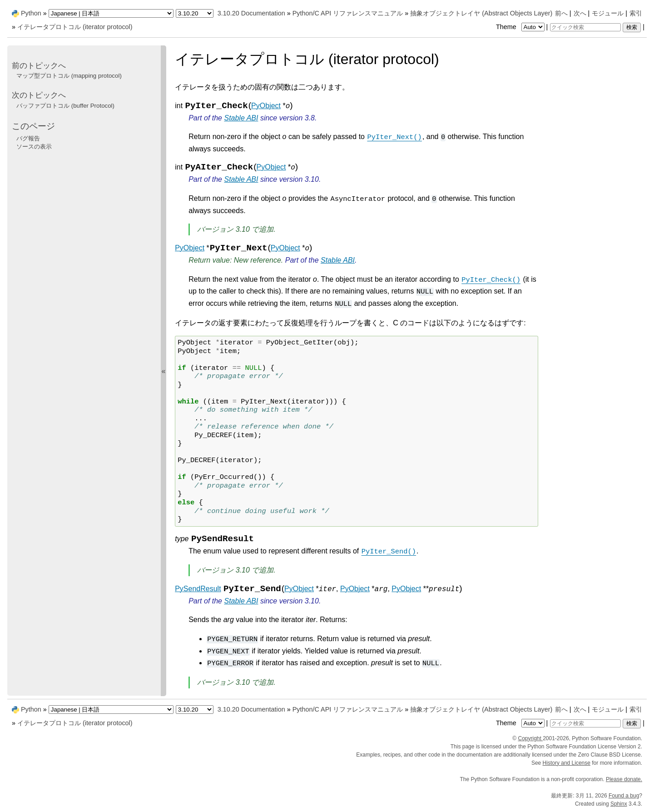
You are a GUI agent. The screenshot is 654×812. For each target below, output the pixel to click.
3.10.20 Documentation (251, 13)
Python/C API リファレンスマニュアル (348, 13)
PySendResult (198, 589)
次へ (580, 13)
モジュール (608, 13)
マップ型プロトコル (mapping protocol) (69, 76)
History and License (567, 763)
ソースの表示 (34, 147)
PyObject (266, 106)
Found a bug (624, 796)
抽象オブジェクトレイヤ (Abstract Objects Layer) (481, 13)
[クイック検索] (585, 27)
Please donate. (624, 779)
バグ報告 (28, 138)
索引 (636, 13)
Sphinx (619, 804)
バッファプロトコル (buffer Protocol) (65, 106)
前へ (561, 13)
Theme (521, 27)
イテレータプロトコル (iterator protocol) (75, 27)
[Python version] (195, 13)
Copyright (530, 738)
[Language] (111, 13)
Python (31, 13)
